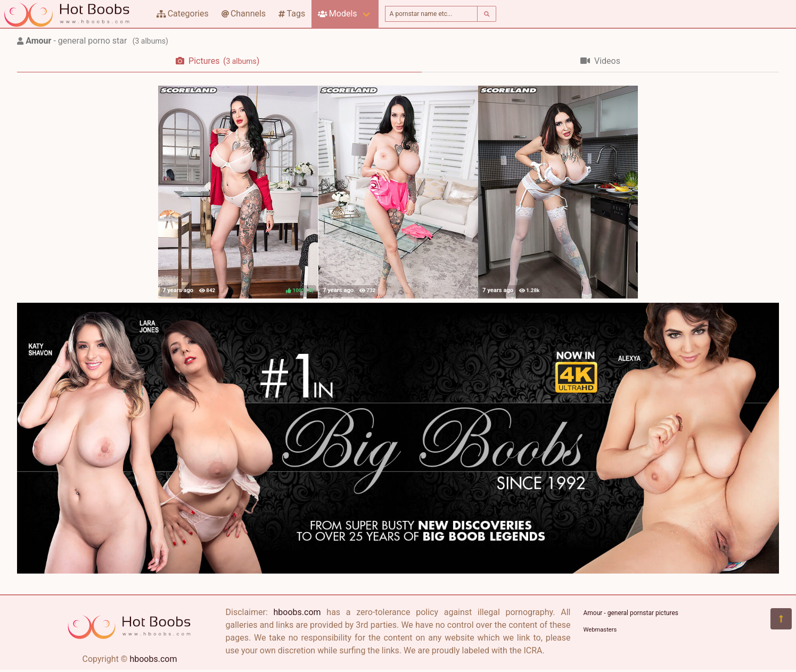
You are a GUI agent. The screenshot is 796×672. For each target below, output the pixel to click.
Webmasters (600, 630)
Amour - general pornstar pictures (631, 613)
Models (337, 14)
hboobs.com (153, 659)
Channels (244, 14)
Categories (183, 14)
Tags (292, 14)
